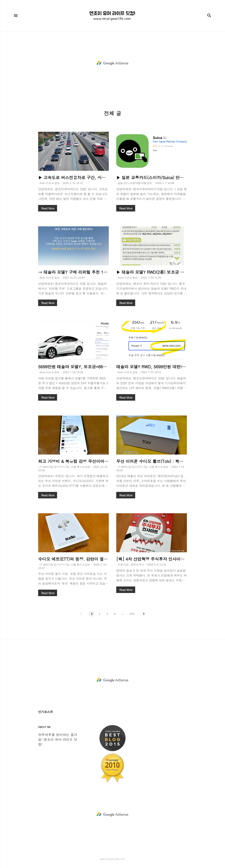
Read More (48, 208)
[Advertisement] (112, 63)
